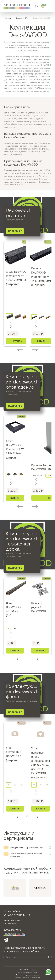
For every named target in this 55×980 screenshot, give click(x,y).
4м (15, 628)
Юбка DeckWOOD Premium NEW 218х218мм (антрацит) (15, 449)
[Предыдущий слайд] (36, 327)
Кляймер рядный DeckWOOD (39, 607)
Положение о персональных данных (27, 975)
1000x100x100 (38, 476)
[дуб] (25, 317)
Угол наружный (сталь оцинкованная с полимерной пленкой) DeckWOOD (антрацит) (41, 763)
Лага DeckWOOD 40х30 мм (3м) (13, 609)
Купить (18, 341)
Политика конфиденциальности (27, 973)
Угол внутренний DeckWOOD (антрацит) (14, 754)
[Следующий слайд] (36, 323)
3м (9, 628)
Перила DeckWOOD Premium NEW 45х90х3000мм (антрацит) (41, 277)
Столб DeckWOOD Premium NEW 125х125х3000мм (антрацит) (17, 278)
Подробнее (15, 231)
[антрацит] (9, 317)
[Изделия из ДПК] (22, 18)
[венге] (18, 317)
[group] (15, 888)
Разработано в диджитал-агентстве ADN (27, 978)
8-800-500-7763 (12, 930)
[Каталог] (8, 18)
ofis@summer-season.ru (14, 934)
